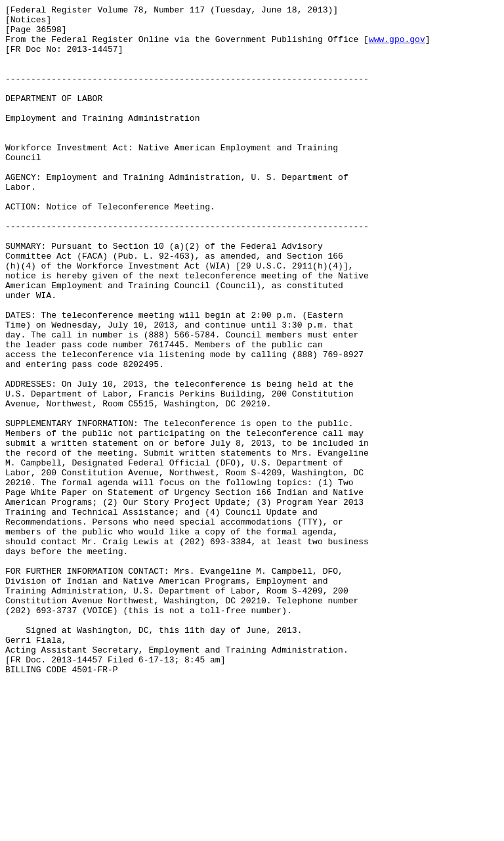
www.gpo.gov (397, 47)
